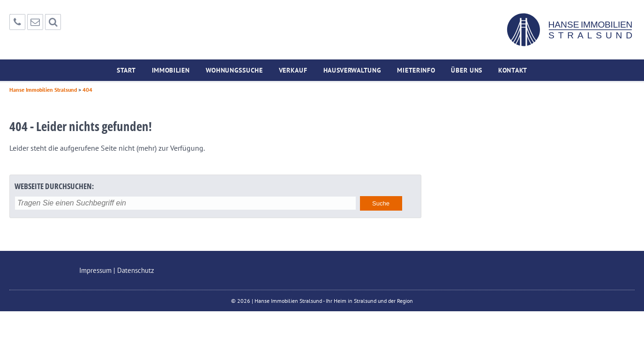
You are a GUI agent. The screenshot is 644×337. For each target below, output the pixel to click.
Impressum (95, 270)
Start (126, 70)
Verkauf (293, 70)
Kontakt (513, 70)
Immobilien (171, 70)
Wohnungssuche (234, 70)
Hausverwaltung (352, 70)
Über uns (467, 70)
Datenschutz (136, 270)
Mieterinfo (416, 70)
